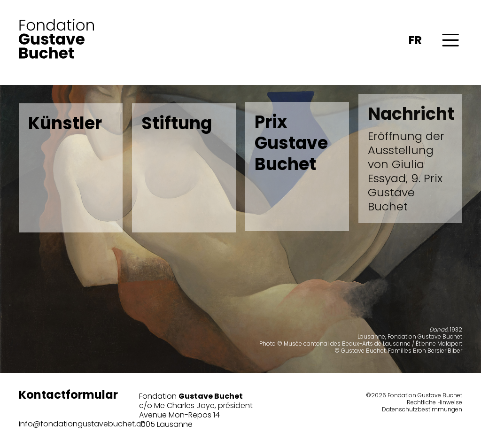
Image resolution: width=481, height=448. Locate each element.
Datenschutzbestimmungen (422, 409)
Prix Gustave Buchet (291, 141)
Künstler (65, 123)
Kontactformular (68, 395)
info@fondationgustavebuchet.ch (82, 424)
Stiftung (177, 123)
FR (415, 40)
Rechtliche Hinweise (434, 402)
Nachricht (410, 155)
